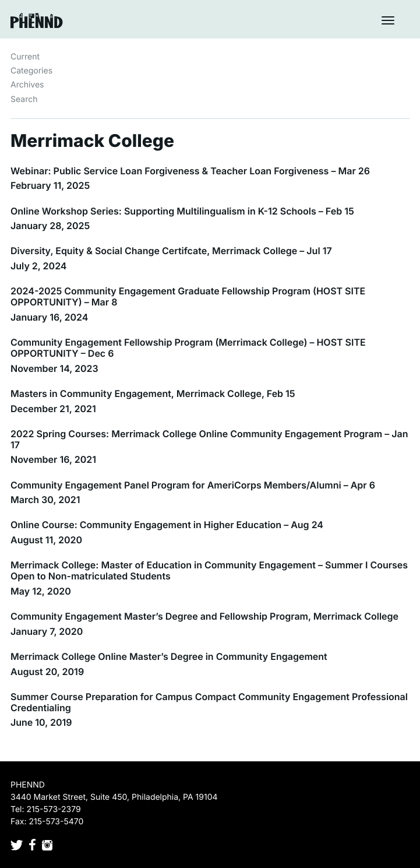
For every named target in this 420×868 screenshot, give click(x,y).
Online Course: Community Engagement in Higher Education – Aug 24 (167, 525)
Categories (31, 71)
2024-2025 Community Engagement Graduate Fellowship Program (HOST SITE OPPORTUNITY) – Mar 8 (188, 296)
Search (24, 99)
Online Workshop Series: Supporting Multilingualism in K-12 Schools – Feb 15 (182, 211)
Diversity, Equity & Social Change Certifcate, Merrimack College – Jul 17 (171, 251)
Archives (27, 85)
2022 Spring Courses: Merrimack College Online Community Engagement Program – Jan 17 (209, 439)
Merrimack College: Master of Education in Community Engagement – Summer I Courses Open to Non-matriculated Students (209, 570)
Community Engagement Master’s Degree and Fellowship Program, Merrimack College (204, 616)
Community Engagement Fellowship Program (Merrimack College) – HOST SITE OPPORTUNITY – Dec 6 (188, 348)
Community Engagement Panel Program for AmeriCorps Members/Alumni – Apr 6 (193, 485)
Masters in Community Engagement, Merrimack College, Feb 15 (153, 393)
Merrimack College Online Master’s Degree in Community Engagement (169, 656)
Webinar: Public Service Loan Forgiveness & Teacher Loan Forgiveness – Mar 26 (190, 171)
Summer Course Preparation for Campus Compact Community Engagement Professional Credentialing (209, 702)
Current (25, 57)
